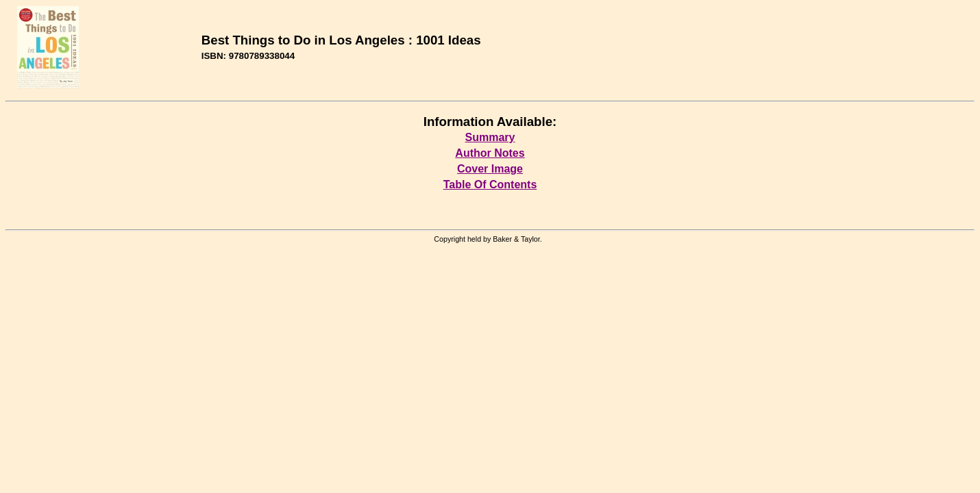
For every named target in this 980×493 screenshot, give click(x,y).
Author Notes (490, 153)
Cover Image (490, 169)
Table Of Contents (490, 185)
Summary (490, 137)
